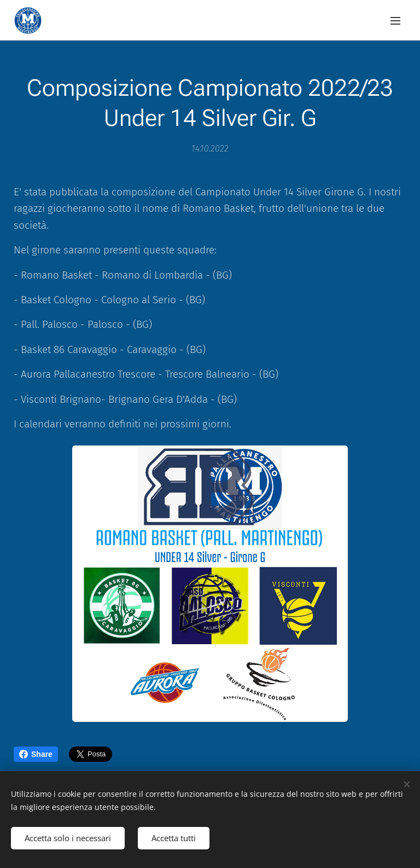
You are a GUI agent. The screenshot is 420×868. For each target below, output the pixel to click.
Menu (395, 21)
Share (36, 754)
